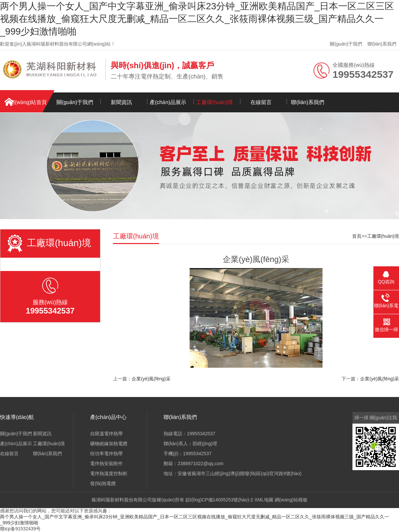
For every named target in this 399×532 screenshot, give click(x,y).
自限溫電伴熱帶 (106, 434)
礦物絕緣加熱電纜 (109, 444)
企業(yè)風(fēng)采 (151, 379)
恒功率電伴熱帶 (106, 454)
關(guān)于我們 (346, 44)
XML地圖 (264, 500)
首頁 (357, 236)
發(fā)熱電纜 (103, 483)
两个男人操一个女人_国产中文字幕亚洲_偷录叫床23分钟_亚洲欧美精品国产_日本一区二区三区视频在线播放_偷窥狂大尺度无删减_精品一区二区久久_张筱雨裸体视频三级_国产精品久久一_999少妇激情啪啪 (197, 19)
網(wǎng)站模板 (291, 500)
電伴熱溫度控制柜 (109, 473)
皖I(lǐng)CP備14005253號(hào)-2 (219, 500)
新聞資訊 (121, 102)
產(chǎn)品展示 (168, 102)
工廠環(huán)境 (214, 102)
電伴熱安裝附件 (106, 464)
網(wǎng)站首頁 (28, 102)
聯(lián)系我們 (382, 44)
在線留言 (261, 102)
